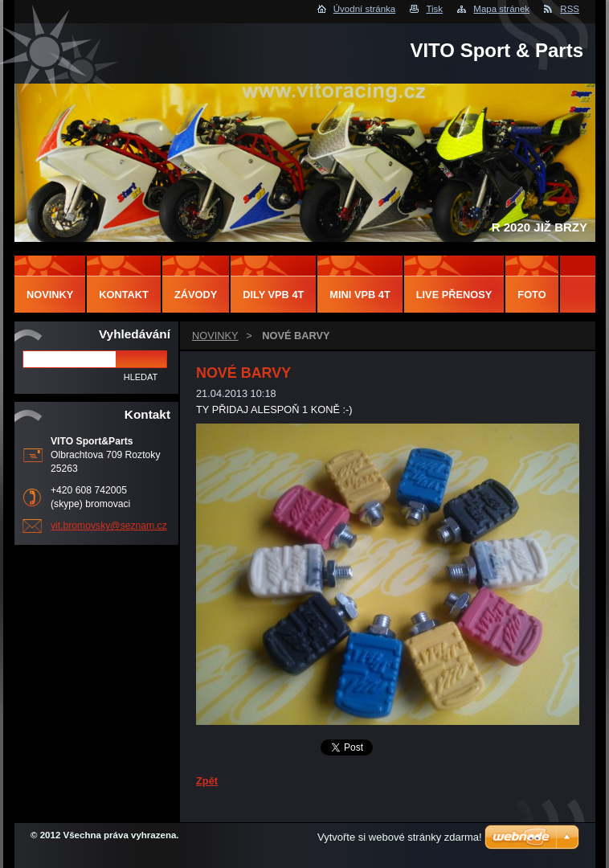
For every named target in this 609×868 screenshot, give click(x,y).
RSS (570, 9)
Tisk (434, 9)
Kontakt (124, 295)
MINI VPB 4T (360, 295)
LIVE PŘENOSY (454, 295)
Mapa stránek (501, 9)
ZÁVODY (196, 295)
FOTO (531, 295)
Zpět (207, 781)
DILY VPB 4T (273, 295)
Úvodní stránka (364, 9)
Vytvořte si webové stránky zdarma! (400, 837)
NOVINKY (215, 336)
